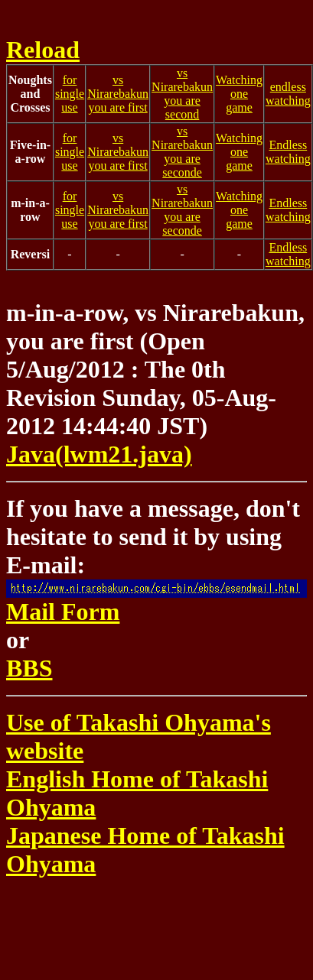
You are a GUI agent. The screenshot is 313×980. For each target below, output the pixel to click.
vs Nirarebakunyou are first (118, 94)
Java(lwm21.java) (99, 454)
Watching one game (239, 94)
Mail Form (156, 602)
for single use (70, 94)
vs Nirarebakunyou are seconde (182, 152)
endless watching (288, 94)
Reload (43, 50)
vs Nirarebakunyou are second (182, 94)
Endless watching (288, 152)
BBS (29, 668)
